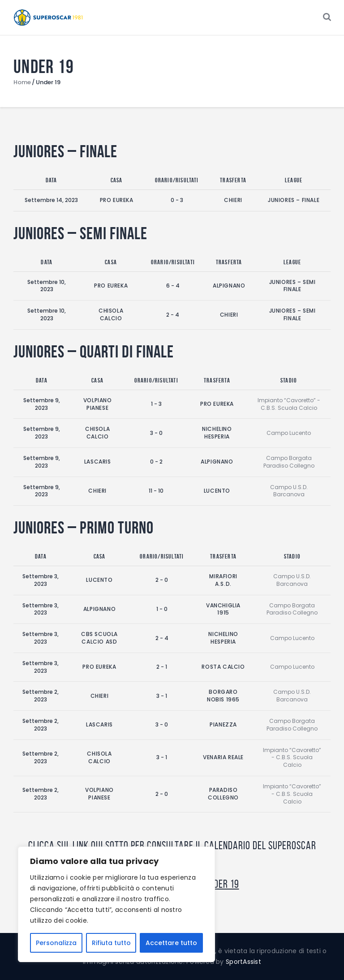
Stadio (289, 380)
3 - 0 (156, 433)
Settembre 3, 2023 (41, 580)
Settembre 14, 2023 (51, 200)
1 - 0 (162, 609)
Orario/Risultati (177, 180)
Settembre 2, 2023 (41, 696)
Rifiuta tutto (111, 943)
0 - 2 (156, 462)
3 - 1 (162, 696)
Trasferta (233, 180)
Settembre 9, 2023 (42, 404)
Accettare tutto (171, 943)
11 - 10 (156, 491)
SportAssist (243, 962)
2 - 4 (173, 315)
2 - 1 (162, 667)
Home (22, 82)
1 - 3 (156, 404)
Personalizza (56, 943)
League (294, 180)
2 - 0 (162, 580)
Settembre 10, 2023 (47, 286)
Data (52, 180)
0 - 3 (177, 200)
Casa (117, 180)
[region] (116, 904)
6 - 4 (173, 286)
